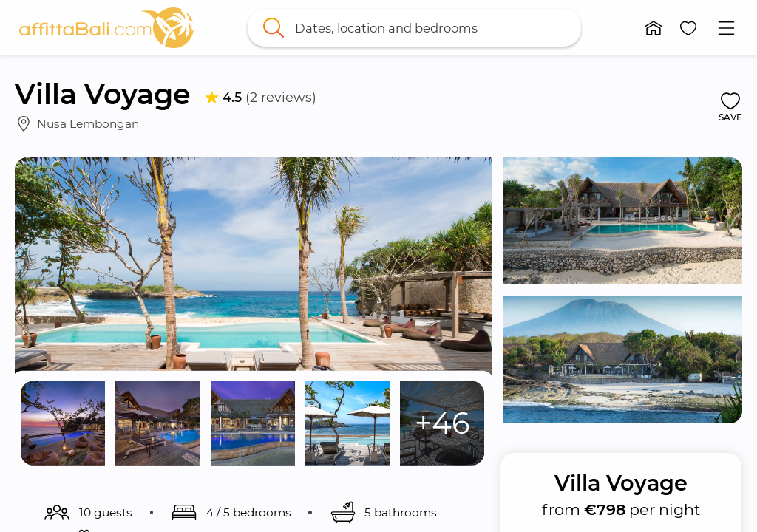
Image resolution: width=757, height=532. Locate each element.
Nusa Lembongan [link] (88, 124)
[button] (654, 28)
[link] (106, 28)
